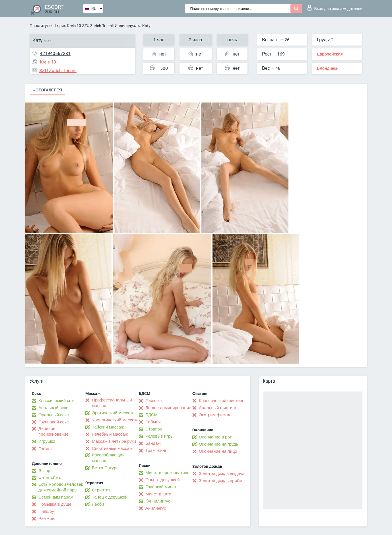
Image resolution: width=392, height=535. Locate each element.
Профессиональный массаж (112, 403)
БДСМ (151, 415)
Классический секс (57, 401)
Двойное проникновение (53, 431)
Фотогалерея (47, 90)
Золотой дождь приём (220, 481)
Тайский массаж (108, 427)
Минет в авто (158, 494)
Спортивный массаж (112, 448)
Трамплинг (156, 450)
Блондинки (328, 68)
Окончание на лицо (218, 451)
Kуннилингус (158, 501)
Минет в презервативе (167, 473)
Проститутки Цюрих (48, 26)
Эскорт (45, 471)
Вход (335, 8)
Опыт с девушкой (163, 480)
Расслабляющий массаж (108, 458)
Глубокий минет (161, 487)
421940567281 (55, 53)
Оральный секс (53, 415)
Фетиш (45, 448)
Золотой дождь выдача (222, 473)
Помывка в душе (55, 504)
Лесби (98, 504)
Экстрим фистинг (216, 415)
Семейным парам (56, 497)
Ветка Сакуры (106, 468)
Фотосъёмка (50, 478)
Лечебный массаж (110, 434)
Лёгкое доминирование (168, 408)
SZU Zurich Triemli (98, 26)
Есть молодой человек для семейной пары (61, 487)
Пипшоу (46, 511)
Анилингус (156, 508)
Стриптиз (101, 490)
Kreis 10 (74, 26)
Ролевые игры (159, 436)
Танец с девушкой (110, 497)
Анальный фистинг (218, 408)
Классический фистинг (221, 401)
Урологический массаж (114, 420)
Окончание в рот (215, 437)
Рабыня (153, 422)
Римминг (47, 518)
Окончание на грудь (218, 444)
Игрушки (47, 441)
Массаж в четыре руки (114, 441)
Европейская (330, 54)
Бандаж (153, 443)
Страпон (154, 429)
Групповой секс (53, 422)
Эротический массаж (113, 413)
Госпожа (154, 401)
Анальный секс (53, 408)
